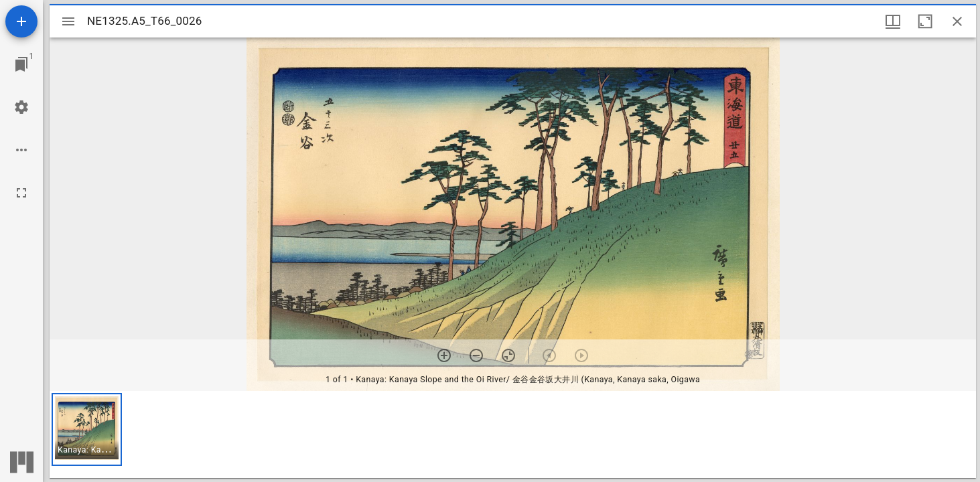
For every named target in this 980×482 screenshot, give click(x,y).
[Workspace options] (21, 150)
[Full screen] (21, 193)
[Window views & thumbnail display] (893, 21)
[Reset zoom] (508, 355)
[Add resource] (21, 21)
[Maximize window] (925, 21)
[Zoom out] (476, 355)
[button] (87, 429)
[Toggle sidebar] (68, 21)
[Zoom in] (444, 355)
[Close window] (957, 21)
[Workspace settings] (21, 107)
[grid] (513, 434)
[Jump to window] (21, 64)
